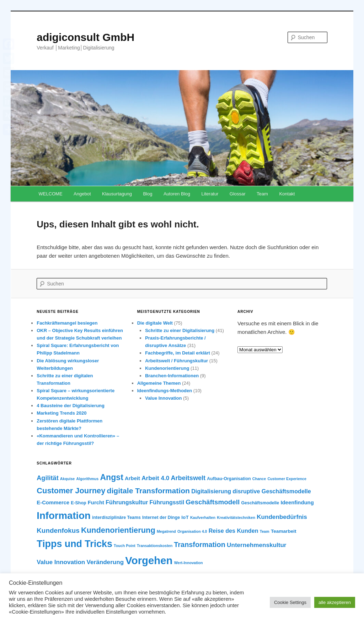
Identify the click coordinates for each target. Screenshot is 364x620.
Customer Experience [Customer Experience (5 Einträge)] (287, 479)
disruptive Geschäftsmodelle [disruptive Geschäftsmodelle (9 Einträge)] (272, 491)
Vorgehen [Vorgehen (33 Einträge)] (149, 560)
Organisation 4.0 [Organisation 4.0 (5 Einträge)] (192, 531)
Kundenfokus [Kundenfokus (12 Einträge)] (58, 530)
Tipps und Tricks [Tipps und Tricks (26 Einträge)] (74, 544)
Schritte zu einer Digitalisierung (180, 330)
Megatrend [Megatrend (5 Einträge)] (166, 531)
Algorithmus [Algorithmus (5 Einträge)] (87, 479)
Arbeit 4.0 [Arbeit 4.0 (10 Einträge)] (155, 478)
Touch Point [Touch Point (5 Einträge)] (125, 546)
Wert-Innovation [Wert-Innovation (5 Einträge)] (189, 563)
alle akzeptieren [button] (335, 602)
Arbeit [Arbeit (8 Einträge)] (132, 478)
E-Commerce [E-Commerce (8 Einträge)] (53, 503)
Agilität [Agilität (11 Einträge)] (47, 478)
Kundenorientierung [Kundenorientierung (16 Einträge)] (118, 530)
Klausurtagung (117, 194)
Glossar (238, 194)
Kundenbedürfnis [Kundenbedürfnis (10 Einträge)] (282, 517)
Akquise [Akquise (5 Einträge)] (67, 479)
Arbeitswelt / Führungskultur (176, 361)
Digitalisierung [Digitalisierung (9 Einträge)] (211, 491)
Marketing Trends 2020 (61, 413)
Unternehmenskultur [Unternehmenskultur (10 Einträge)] (256, 545)
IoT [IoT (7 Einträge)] (185, 517)
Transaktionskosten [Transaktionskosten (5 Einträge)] (155, 546)
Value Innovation (163, 398)
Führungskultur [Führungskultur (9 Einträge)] (127, 502)
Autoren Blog (177, 194)
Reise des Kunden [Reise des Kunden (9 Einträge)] (234, 531)
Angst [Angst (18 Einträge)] (111, 477)
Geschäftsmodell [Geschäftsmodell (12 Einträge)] (213, 502)
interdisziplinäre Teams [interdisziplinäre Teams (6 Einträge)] (116, 517)
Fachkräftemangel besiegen (67, 323)
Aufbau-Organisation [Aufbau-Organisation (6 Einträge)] (229, 479)
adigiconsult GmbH (85, 37)
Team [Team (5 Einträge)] (265, 531)
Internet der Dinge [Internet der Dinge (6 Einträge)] (161, 517)
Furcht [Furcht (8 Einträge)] (96, 503)
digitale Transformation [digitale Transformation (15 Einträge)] (148, 491)
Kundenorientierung (167, 368)
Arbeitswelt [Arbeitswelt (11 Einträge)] (188, 478)
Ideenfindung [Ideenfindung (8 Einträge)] (297, 503)
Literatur (210, 194)
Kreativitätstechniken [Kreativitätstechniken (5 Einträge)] (236, 517)
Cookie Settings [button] (290, 602)
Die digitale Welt (155, 323)
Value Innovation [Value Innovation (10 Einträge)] (61, 562)
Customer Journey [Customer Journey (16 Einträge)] (71, 491)
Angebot (82, 194)
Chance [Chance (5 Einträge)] (259, 479)
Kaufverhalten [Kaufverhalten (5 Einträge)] (203, 517)
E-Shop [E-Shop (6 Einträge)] (78, 503)
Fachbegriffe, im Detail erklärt (178, 353)
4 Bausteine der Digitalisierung (71, 406)
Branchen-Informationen (172, 376)
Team (262, 194)
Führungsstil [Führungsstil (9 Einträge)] (167, 502)
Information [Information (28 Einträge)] (64, 516)
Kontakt (287, 194)
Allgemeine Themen (159, 383)
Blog (148, 194)
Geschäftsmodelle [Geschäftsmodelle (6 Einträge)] (260, 503)
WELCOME (50, 194)
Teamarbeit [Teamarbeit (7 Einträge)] (284, 531)
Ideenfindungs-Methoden (165, 391)
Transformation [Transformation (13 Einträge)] (200, 545)
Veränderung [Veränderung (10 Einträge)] (105, 562)
